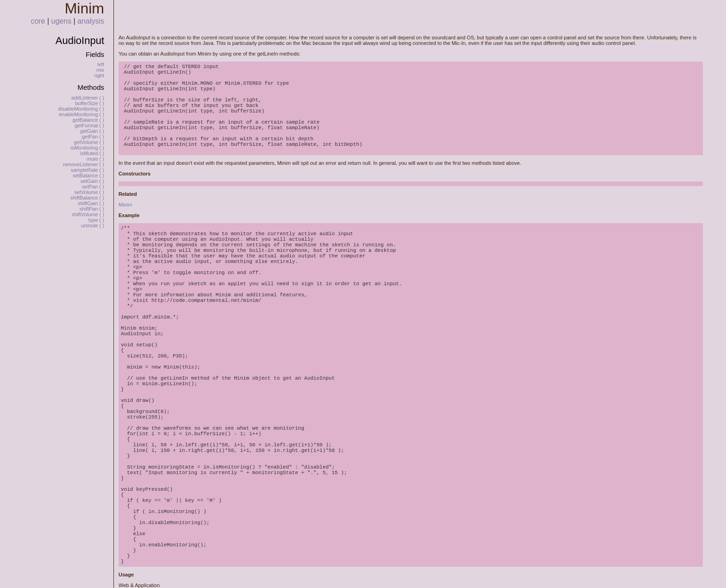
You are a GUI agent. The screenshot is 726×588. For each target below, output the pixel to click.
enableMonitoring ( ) (81, 114)
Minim (125, 205)
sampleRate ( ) (88, 170)
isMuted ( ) (92, 153)
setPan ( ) (93, 187)
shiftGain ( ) (91, 203)
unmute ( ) (93, 225)
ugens (62, 21)
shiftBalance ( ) (87, 198)
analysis (91, 21)
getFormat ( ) (89, 125)
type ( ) (96, 220)
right (99, 75)
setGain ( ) (92, 181)
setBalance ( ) (88, 175)
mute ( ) (95, 159)
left (101, 64)
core (38, 21)
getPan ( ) (93, 137)
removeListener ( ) (84, 164)
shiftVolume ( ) (88, 214)
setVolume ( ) (89, 192)
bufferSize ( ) (90, 103)
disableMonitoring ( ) (81, 109)
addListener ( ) (88, 98)
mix (100, 70)
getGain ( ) (92, 131)
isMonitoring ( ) (87, 148)
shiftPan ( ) (92, 209)
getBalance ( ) (88, 120)
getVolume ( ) (89, 142)
